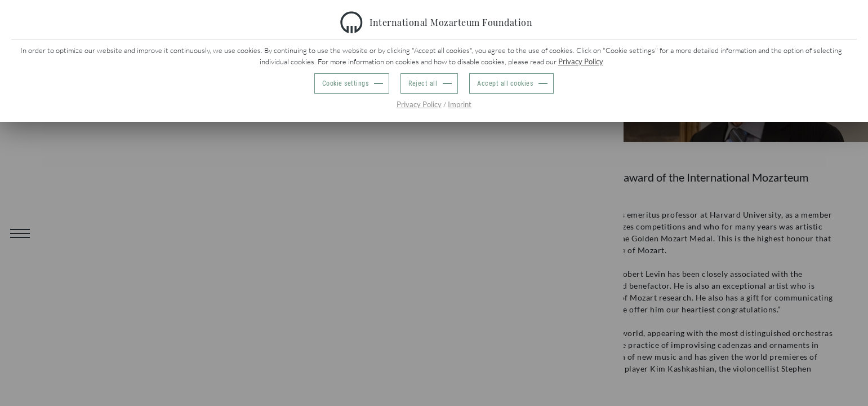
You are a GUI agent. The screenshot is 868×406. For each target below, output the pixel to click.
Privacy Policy (581, 61)
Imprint (460, 104)
